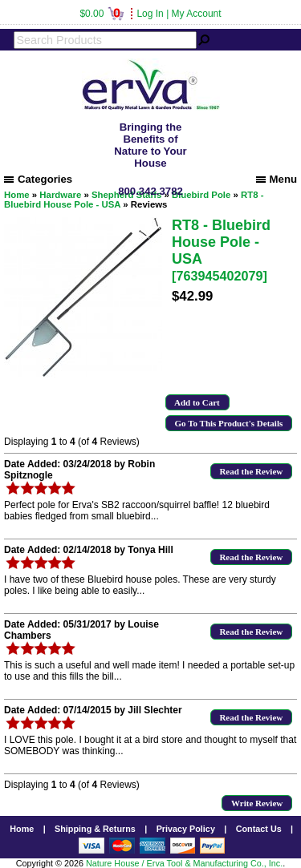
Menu (277, 179)
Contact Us (259, 829)
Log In (150, 14)
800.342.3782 (150, 191)
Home (22, 829)
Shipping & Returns (95, 829)
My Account (197, 14)
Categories (38, 179)
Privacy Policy (186, 829)
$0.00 (102, 14)
